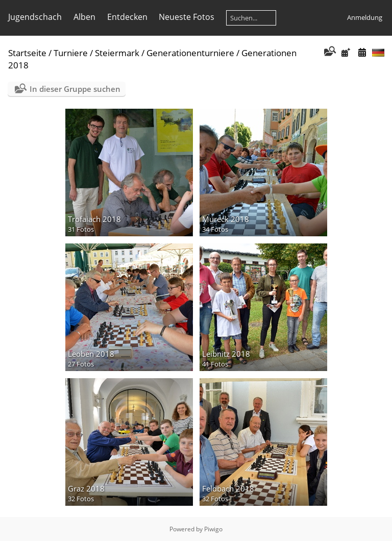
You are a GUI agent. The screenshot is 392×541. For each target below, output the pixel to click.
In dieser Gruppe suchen (75, 89)
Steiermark (117, 53)
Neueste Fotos (187, 17)
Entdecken (127, 17)
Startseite (27, 53)
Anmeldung (365, 17)
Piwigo (213, 529)
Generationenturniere (190, 53)
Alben (84, 17)
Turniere (71, 53)
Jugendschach (35, 17)
